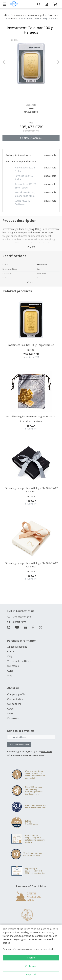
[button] (7, 62)
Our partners (14, 704)
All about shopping (17, 647)
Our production (15, 699)
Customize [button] (31, 966)
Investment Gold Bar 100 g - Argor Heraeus (31, 345)
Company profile (16, 694)
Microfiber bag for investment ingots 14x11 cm (31, 416)
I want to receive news (19, 745)
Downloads (13, 718)
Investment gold (36, 15)
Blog (10, 675)
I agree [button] (31, 958)
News (10, 713)
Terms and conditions (19, 661)
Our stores (13, 666)
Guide (10, 671)
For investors (17, 15)
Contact (11, 651)
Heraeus (13, 19)
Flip (14, 41)
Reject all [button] (31, 974)
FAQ (10, 656)
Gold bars (53, 15)
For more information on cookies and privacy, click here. (30, 949)
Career (11, 709)
